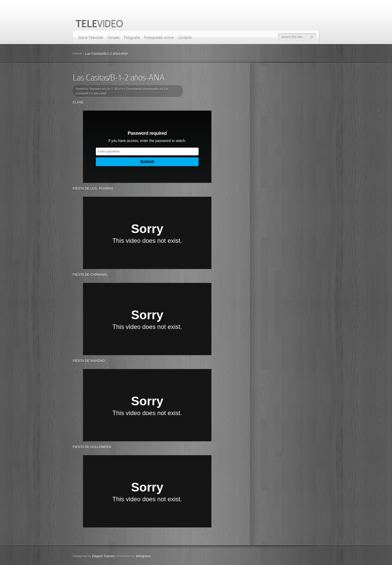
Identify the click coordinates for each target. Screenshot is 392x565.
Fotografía (132, 38)
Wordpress (143, 556)
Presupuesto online (159, 38)
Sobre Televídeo (91, 38)
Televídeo (95, 89)
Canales (114, 38)
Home (77, 54)
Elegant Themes (103, 556)
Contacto (185, 38)
